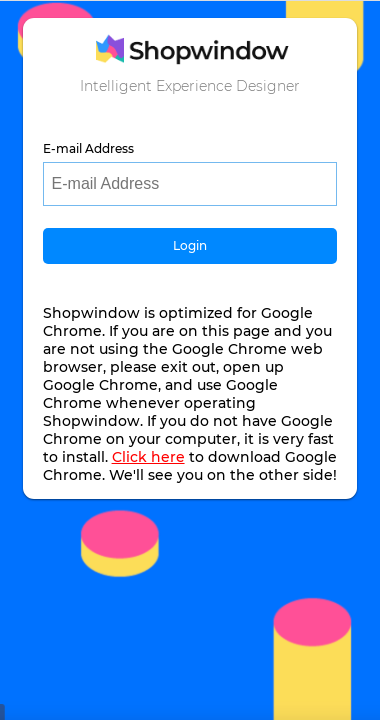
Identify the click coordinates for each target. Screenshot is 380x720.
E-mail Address (88, 148)
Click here (148, 457)
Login (190, 245)
